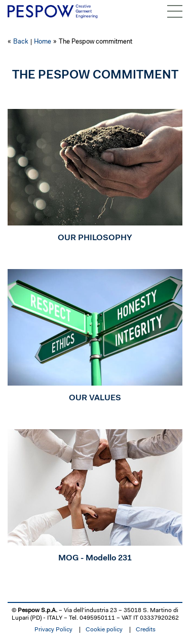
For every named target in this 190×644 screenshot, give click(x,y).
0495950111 (97, 618)
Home (43, 42)
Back (21, 42)
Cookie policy (104, 630)
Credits (146, 630)
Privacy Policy (53, 630)
